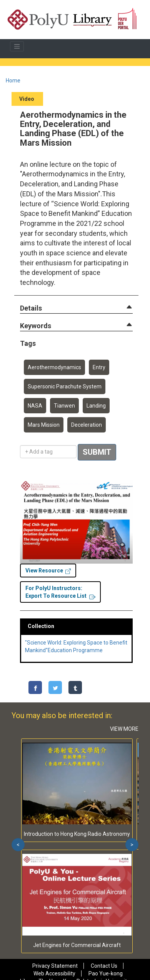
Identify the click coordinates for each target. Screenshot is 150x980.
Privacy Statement (55, 966)
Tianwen (64, 406)
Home (13, 81)
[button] (31, 308)
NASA (35, 406)
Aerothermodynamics (54, 367)
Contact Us (104, 966)
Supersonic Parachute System (65, 386)
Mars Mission (44, 425)
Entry (99, 367)
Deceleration (87, 425)
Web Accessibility (54, 973)
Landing (96, 406)
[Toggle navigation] (17, 46)
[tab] (76, 308)
